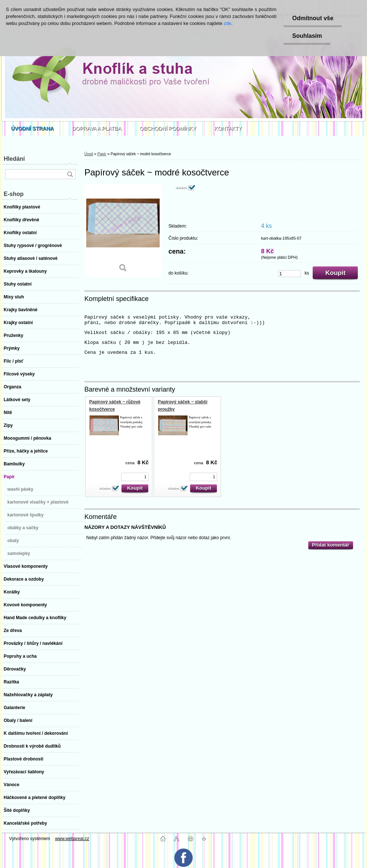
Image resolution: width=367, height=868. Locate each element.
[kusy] (290, 274)
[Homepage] (32, 128)
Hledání (14, 159)
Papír (102, 154)
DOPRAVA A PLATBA (97, 128)
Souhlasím (306, 36)
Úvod (89, 154)
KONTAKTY (228, 128)
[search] (70, 174)
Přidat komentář (330, 545)
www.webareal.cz (72, 839)
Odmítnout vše (312, 18)
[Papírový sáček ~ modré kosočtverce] (123, 231)
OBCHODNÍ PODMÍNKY (168, 128)
